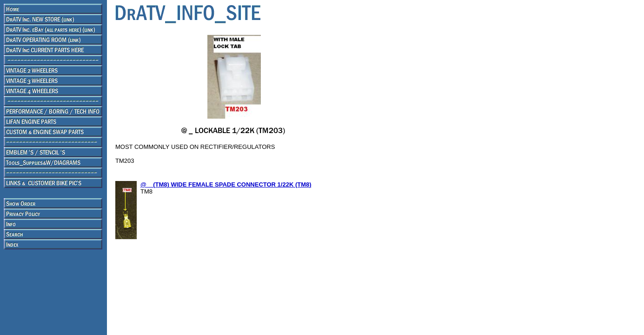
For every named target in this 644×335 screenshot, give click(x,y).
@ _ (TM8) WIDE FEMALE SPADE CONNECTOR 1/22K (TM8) (226, 184)
